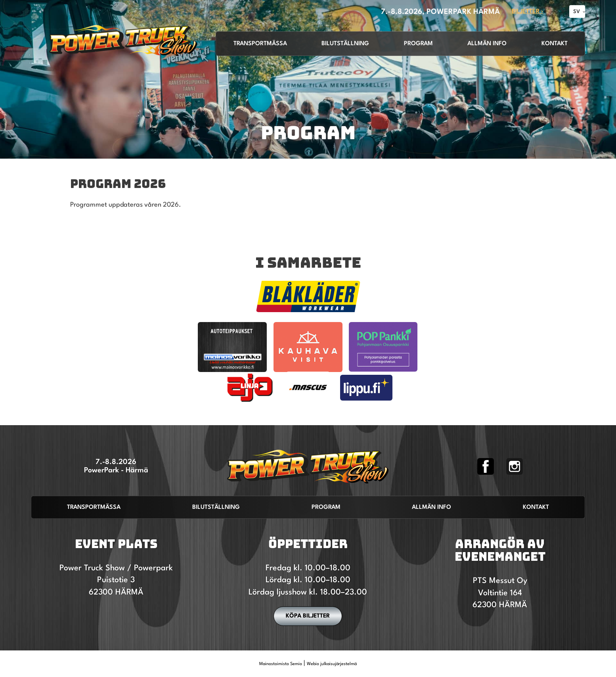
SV (577, 12)
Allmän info (487, 44)
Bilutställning (345, 44)
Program (418, 44)
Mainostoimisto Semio (281, 664)
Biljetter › (527, 12)
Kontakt (555, 44)
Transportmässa (260, 44)
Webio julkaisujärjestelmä (332, 664)
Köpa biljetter (308, 616)
